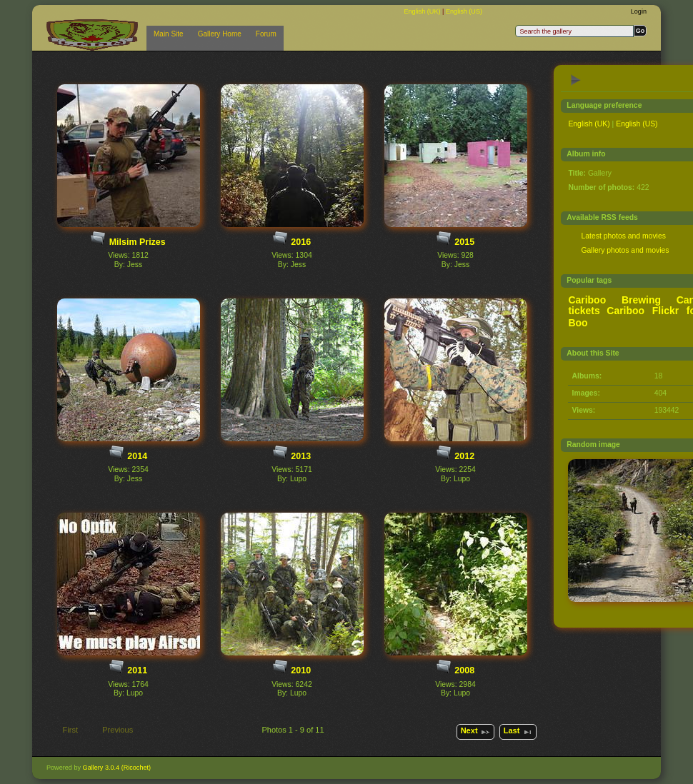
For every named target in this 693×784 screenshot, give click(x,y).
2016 (301, 242)
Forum (266, 34)
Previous (111, 731)
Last (518, 732)
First (64, 731)
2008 (464, 670)
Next (476, 732)
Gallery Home (220, 34)
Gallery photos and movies (625, 250)
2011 (137, 670)
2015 (464, 242)
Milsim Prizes (138, 242)
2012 (464, 456)
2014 (137, 456)
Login (639, 11)
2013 (301, 456)
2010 (301, 670)
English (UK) (423, 11)
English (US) (464, 11)
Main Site (169, 34)
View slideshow (576, 80)
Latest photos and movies (623, 236)
